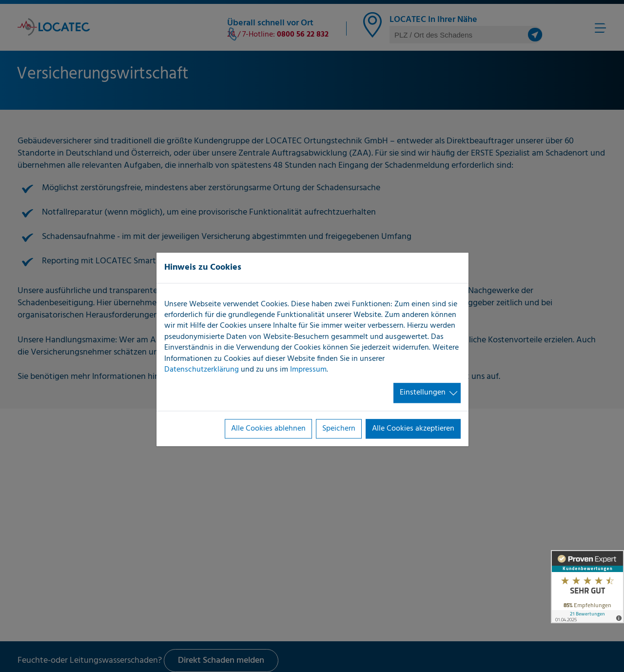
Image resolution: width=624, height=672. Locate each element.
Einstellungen (423, 393)
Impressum (308, 370)
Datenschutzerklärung (202, 370)
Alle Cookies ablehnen (268, 429)
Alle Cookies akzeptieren (413, 429)
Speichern (339, 429)
